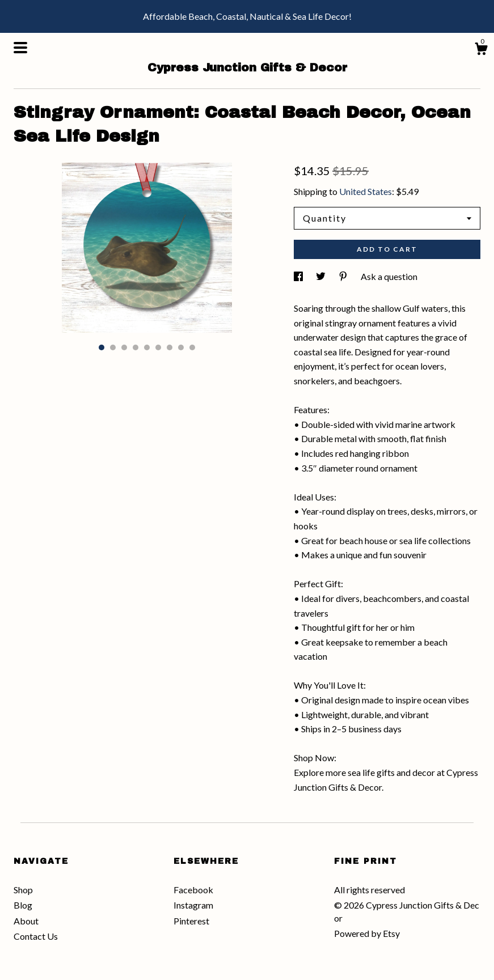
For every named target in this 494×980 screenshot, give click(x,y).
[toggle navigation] (20, 48)
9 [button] (192, 347)
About (26, 921)
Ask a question (389, 276)
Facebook (193, 890)
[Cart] (481, 50)
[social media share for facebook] (299, 276)
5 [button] (147, 347)
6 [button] (158, 347)
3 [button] (124, 347)
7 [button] (170, 347)
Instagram (193, 905)
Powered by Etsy (367, 933)
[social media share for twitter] (322, 276)
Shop (23, 890)
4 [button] (136, 347)
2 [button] (113, 347)
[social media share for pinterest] (344, 276)
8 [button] (181, 347)
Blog (23, 905)
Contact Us (36, 936)
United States (366, 191)
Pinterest (191, 921)
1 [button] (102, 347)
